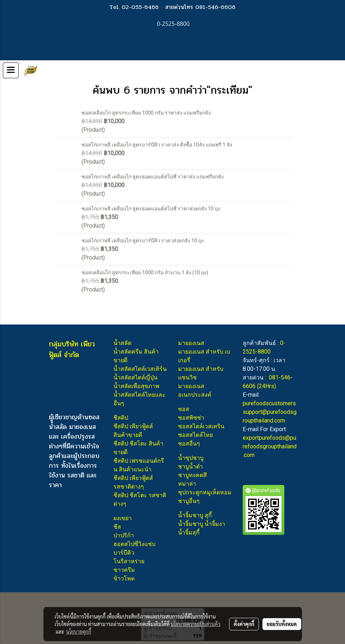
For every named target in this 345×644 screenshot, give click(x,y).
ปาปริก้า (124, 535)
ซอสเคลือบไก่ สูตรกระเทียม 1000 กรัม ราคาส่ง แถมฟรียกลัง (146, 113)
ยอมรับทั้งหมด (282, 624)
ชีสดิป (121, 418)
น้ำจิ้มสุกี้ (189, 533)
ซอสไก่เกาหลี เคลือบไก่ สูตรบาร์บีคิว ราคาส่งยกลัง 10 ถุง (143, 241)
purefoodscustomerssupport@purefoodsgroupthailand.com (270, 412)
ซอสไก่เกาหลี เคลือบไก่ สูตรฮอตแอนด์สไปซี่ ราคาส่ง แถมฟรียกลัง (153, 177)
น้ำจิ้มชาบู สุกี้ (195, 515)
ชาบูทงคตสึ (192, 475)
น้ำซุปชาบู (191, 458)
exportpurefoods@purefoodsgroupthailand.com (270, 446)
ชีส (117, 527)
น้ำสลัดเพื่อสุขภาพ (136, 386)
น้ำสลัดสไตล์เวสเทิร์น (140, 369)
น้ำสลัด (122, 343)
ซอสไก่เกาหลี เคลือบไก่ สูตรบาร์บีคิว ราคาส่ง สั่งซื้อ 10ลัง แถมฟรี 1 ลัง (157, 145)
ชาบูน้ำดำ (190, 466)
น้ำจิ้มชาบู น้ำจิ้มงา (202, 524)
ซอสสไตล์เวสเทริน (201, 426)
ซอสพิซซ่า (191, 418)
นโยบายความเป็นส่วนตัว (195, 624)
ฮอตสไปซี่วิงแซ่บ (134, 544)
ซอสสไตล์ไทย (195, 435)
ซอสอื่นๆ (189, 444)
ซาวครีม (124, 570)
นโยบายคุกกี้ (79, 631)
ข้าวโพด (124, 578)
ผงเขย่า (123, 518)
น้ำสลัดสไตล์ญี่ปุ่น (136, 377)
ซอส (184, 409)
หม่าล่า (187, 484)
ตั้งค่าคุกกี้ (244, 624)
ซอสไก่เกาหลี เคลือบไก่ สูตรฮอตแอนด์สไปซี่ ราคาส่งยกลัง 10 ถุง (151, 209)
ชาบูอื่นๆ (189, 501)
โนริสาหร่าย (129, 561)
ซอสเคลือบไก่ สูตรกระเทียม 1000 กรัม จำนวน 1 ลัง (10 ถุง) (145, 272)
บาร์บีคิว (124, 553)
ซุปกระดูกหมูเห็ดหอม (205, 492)
